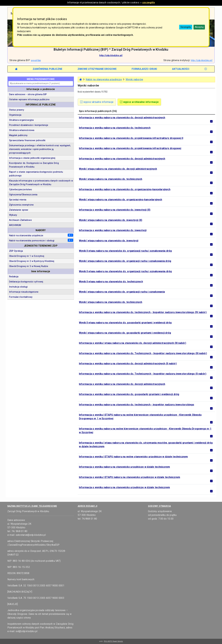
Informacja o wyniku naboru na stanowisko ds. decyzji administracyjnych (122, 118)
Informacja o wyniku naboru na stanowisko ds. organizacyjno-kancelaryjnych (125, 189)
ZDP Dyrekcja (16, 251)
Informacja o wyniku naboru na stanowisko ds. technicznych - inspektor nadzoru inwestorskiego (137, 405)
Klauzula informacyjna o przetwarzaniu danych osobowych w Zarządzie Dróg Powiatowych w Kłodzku (41, 183)
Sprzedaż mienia (18, 200)
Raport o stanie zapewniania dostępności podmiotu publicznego (36, 174)
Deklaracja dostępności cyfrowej (26, 282)
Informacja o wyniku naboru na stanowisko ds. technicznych (115, 128)
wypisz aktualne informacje (97, 102)
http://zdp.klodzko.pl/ (111, 55)
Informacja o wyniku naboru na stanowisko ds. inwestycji (113, 230)
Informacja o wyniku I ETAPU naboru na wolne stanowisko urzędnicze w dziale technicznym (133, 457)
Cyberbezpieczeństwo (21, 189)
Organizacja (15, 115)
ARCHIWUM (15, 225)
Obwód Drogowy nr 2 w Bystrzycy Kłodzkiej (32, 261)
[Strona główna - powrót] (81, 79)
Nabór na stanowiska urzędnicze (104, 79)
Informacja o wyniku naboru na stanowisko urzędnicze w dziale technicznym (124, 467)
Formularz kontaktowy (21, 297)
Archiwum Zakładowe (20, 220)
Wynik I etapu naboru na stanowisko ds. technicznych (111, 179)
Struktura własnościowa (22, 130)
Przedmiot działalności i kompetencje (29, 125)
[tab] (47, 69)
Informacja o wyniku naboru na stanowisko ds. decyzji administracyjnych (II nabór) (128, 364)
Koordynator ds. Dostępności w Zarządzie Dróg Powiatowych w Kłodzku (34, 165)
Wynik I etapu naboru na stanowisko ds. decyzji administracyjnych (118, 169)
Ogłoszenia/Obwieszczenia (23, 195)
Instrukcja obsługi (18, 287)
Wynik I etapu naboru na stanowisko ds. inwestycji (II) (111, 220)
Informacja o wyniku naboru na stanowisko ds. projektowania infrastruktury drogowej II (131, 138)
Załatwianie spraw (19, 210)
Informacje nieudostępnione (24, 292)
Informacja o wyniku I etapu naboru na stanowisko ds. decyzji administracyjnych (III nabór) (133, 343)
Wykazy (13, 215)
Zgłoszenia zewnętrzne (21, 205)
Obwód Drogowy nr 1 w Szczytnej (27, 256)
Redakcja (14, 277)
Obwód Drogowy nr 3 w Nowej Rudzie (29, 266)
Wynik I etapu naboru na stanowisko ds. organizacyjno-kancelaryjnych (121, 200)
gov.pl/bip (36, 60)
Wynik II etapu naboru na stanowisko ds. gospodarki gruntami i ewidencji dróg (125, 323)
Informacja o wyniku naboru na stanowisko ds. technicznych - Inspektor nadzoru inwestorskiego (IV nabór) (143, 312)
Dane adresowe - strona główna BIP (28, 94)
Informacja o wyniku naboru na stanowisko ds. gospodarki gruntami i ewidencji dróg (129, 394)
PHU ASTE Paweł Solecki (113, 641)
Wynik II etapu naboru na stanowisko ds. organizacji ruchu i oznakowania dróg (125, 251)
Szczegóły (186, 27)
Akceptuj (199, 27)
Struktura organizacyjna (21, 120)
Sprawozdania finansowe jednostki (27, 140)
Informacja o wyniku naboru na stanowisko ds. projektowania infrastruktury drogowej (130, 148)
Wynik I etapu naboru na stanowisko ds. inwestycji (109, 241)
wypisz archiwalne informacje (139, 102)
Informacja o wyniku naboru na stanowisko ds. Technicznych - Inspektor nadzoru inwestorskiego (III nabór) (143, 353)
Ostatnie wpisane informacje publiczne (29, 99)
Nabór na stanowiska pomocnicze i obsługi (32, 241)
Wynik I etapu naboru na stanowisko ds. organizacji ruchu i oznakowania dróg (125, 261)
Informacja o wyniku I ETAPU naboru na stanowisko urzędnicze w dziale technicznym (129, 477)
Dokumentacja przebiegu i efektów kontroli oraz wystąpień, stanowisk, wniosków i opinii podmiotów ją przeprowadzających (40, 149)
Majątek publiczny (18, 135)
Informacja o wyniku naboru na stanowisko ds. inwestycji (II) (115, 210)
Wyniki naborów (134, 79)
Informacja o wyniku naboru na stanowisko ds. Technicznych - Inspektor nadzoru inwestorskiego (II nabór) (143, 374)
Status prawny (17, 110)
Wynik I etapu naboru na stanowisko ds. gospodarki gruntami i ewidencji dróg (125, 333)
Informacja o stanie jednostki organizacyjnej (32, 158)
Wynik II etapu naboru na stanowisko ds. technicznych (111, 282)
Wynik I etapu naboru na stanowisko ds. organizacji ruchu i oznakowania (122, 292)
